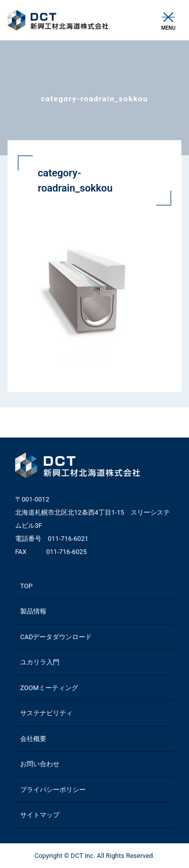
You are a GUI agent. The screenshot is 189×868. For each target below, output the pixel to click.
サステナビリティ (46, 713)
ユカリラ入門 (40, 662)
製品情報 (33, 611)
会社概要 (33, 739)
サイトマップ (40, 815)
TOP (26, 586)
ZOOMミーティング (49, 688)
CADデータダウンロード (56, 637)
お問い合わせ (40, 764)
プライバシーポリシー (53, 790)
